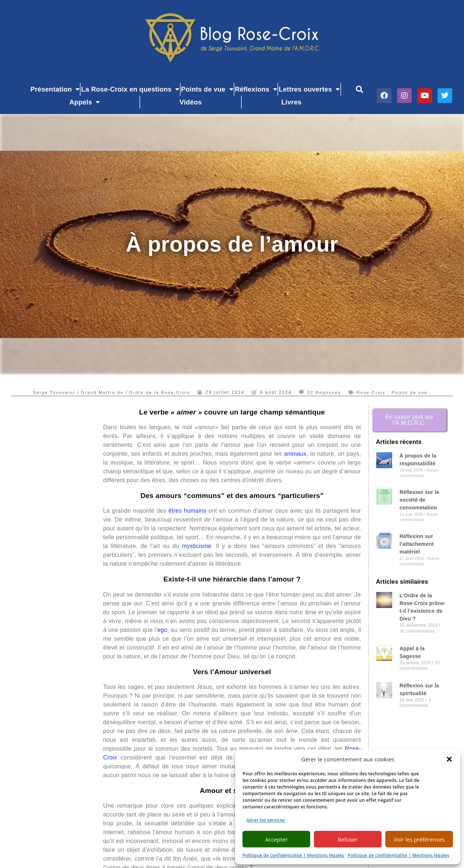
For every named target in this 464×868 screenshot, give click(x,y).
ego (162, 630)
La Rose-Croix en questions (130, 89)
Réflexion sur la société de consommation (419, 500)
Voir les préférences (419, 839)
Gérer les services (265, 820)
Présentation (55, 89)
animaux (295, 454)
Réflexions (256, 89)
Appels (85, 102)
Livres (292, 102)
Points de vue (207, 89)
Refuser (348, 839)
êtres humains (187, 511)
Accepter (276, 839)
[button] (449, 759)
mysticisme (197, 546)
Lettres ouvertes (309, 89)
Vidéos (191, 102)
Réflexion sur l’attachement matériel (417, 544)
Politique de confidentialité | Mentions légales (293, 855)
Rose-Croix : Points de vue (394, 392)
